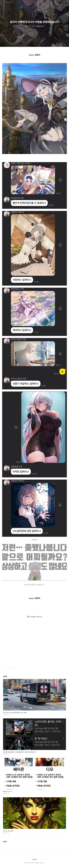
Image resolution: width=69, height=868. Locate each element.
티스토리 (34, 859)
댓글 (5, 842)
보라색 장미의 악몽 (9, 3)
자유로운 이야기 (40, 26)
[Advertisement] (34, 617)
